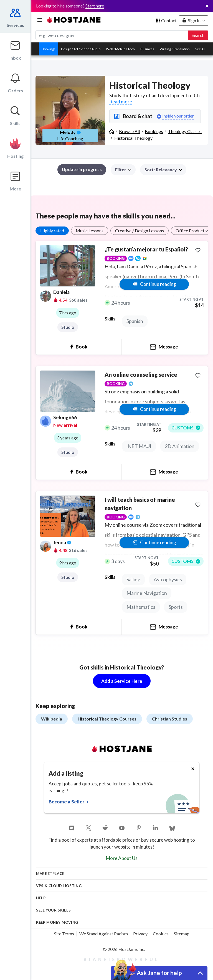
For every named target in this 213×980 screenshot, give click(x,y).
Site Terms (64, 934)
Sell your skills (53, 910)
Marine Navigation (147, 593)
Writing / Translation (175, 49)
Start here (95, 6)
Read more (121, 102)
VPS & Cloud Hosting (59, 886)
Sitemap (182, 934)
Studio (68, 327)
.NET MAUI (139, 446)
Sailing (133, 579)
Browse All (129, 131)
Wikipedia (52, 719)
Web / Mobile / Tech (120, 49)
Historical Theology (133, 138)
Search (198, 35)
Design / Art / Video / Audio (81, 49)
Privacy (140, 934)
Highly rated (52, 231)
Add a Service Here (122, 681)
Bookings (49, 49)
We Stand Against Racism (104, 934)
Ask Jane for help (159, 973)
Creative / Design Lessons (140, 231)
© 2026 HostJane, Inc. (124, 949)
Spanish (135, 321)
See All (200, 49)
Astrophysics (168, 579)
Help (41, 898)
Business (147, 49)
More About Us (122, 858)
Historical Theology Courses (107, 719)
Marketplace (50, 874)
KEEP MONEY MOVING (57, 922)
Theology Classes (185, 131)
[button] (163, 170)
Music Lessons (90, 231)
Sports (176, 607)
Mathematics (141, 607)
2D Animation (180, 446)
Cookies (161, 934)
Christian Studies (170, 719)
